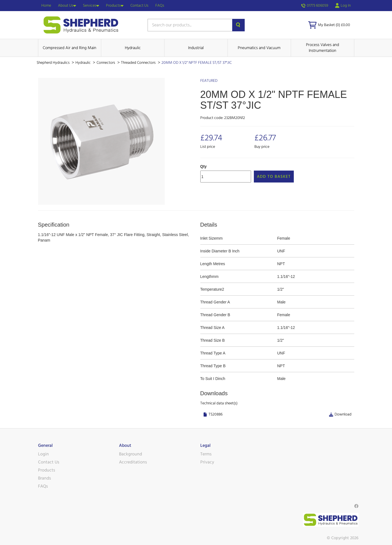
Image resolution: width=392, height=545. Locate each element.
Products (115, 6)
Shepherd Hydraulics (54, 63)
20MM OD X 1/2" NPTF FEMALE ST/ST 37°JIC (197, 63)
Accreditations (133, 462)
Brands (45, 478)
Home (46, 6)
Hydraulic (133, 48)
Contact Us (139, 6)
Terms (206, 454)
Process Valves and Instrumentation (323, 48)
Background (131, 454)
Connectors (106, 63)
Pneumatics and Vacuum (259, 48)
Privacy (207, 462)
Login (43, 454)
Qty (203, 166)
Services (91, 6)
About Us (67, 6)
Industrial (196, 48)
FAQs (160, 6)
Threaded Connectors (139, 63)
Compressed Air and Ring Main (69, 48)
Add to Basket (274, 177)
